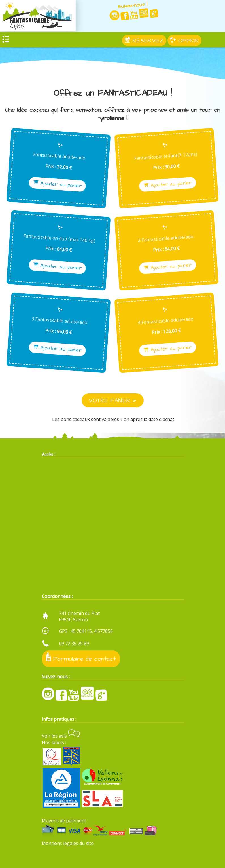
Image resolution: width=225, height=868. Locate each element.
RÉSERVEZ (144, 41)
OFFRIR (184, 41)
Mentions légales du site (68, 843)
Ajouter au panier (58, 184)
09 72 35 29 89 (74, 644)
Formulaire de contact (81, 658)
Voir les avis (61, 736)
